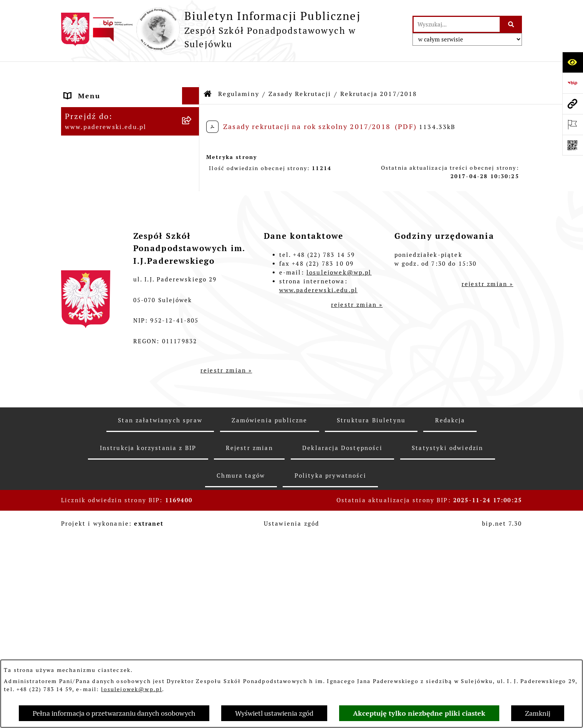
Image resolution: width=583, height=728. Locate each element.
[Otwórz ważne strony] (573, 124)
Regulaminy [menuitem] (87, 142)
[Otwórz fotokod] (573, 145)
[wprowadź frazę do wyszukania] (457, 24)
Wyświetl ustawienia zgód (274, 713)
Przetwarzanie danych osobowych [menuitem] (107, 337)
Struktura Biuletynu (371, 611)
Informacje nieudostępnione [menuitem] (119, 315)
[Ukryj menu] (191, 73)
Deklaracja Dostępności (342, 639)
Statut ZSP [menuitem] (85, 107)
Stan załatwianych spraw (160, 611)
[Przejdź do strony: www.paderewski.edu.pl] (573, 104)
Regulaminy (239, 71)
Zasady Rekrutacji (300, 71)
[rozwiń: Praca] (192, 194)
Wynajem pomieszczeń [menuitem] (108, 228)
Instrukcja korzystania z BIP (148, 639)
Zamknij (538, 713)
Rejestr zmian (249, 639)
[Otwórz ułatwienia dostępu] (573, 62)
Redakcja (450, 611)
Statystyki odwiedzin (447, 639)
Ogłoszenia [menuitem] (86, 246)
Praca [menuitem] (75, 194)
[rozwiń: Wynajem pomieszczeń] (192, 228)
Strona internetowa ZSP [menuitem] (111, 297)
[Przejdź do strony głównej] (233, 29)
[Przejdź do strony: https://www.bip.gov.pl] (573, 83)
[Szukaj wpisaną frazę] (511, 24)
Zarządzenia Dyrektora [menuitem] (108, 125)
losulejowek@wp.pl (132, 689)
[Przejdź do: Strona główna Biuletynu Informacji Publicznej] (208, 71)
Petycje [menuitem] (78, 263)
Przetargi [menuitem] (82, 211)
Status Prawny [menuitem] (92, 90)
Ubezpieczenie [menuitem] (92, 280)
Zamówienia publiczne (269, 611)
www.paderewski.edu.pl (318, 481)
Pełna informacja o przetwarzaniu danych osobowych (114, 713)
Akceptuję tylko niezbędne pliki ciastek (419, 713)
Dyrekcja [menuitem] (81, 176)
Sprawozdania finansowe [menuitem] (112, 159)
